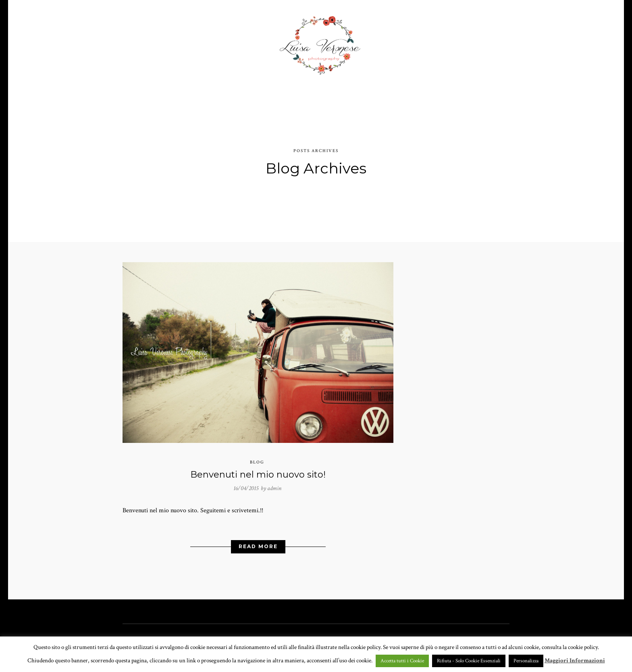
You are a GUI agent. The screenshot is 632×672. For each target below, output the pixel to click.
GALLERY (255, 42)
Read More (258, 542)
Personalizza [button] (526, 661)
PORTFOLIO (205, 42)
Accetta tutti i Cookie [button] (402, 661)
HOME (164, 42)
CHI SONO (393, 42)
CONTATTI (437, 42)
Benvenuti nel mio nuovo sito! (258, 471)
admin (274, 484)
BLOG (475, 42)
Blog (257, 458)
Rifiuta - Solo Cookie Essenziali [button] (469, 661)
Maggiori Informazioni (575, 661)
